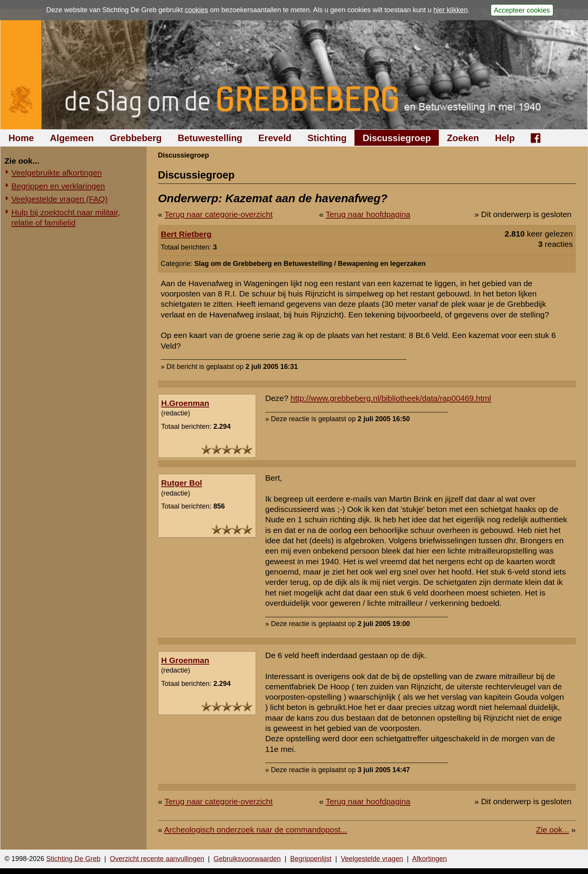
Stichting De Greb (73, 859)
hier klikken (451, 10)
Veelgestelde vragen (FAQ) (60, 199)
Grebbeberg (136, 138)
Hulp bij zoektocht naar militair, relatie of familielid (66, 217)
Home (21, 138)
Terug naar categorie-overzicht (219, 214)
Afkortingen (429, 859)
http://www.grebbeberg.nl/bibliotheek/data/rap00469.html (391, 398)
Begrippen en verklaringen (58, 186)
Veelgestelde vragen (372, 859)
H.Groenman (185, 403)
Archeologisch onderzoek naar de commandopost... (256, 830)
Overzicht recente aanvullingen (157, 859)
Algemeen (72, 138)
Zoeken (463, 138)
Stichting (327, 138)
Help (505, 138)
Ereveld (275, 138)
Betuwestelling (210, 138)
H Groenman (185, 660)
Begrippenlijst (311, 859)
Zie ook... (553, 830)
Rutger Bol (181, 483)
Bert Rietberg (186, 234)
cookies (196, 10)
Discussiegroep (397, 138)
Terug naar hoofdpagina (368, 214)
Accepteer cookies (522, 10)
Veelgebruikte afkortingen (57, 173)
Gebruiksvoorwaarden (247, 859)
